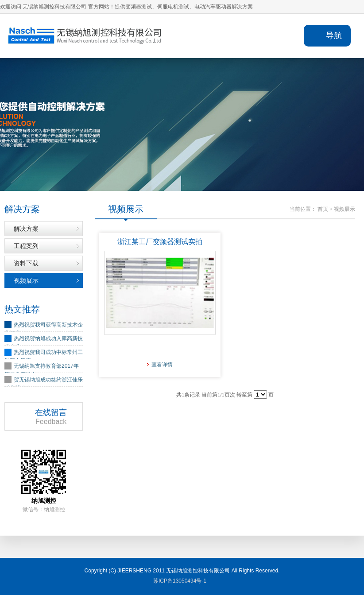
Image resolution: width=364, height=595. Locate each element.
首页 (323, 209)
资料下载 (26, 263)
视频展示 (26, 280)
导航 (334, 35)
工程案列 (26, 246)
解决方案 (26, 229)
